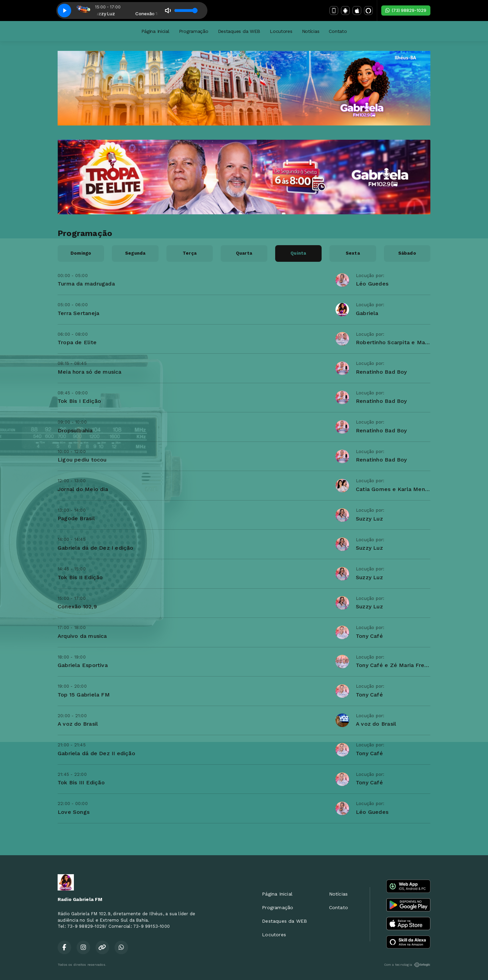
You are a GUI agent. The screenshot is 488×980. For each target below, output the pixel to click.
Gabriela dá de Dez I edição (96, 548)
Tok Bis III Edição (81, 782)
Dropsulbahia (75, 430)
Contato (338, 31)
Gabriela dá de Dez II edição (96, 753)
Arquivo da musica (82, 636)
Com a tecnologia (407, 965)
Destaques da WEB (239, 31)
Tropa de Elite (77, 342)
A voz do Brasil (78, 724)
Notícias (311, 31)
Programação (194, 31)
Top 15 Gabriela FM (84, 695)
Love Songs (74, 812)
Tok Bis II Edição (80, 577)
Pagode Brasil (76, 518)
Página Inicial (155, 31)
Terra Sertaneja (78, 313)
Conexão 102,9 (77, 606)
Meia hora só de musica (90, 372)
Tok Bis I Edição (79, 401)
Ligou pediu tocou (82, 460)
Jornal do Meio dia (83, 489)
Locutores (281, 31)
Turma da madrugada (86, 284)
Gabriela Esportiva (83, 665)
